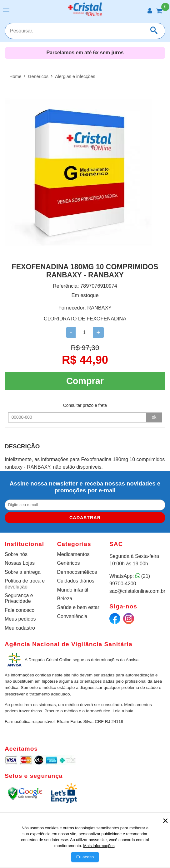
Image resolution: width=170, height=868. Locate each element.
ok (154, 417)
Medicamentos (73, 554)
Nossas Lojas (20, 563)
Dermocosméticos (77, 572)
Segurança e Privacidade (19, 598)
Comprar (85, 381)
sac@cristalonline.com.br (137, 591)
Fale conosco (20, 610)
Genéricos (69, 563)
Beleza (65, 599)
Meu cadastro (20, 628)
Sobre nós (16, 554)
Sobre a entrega (23, 572)
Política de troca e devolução (25, 584)
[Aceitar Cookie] (85, 857)
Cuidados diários (76, 581)
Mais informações (99, 846)
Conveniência (72, 616)
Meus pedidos (20, 619)
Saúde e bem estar (78, 607)
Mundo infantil (73, 590)
